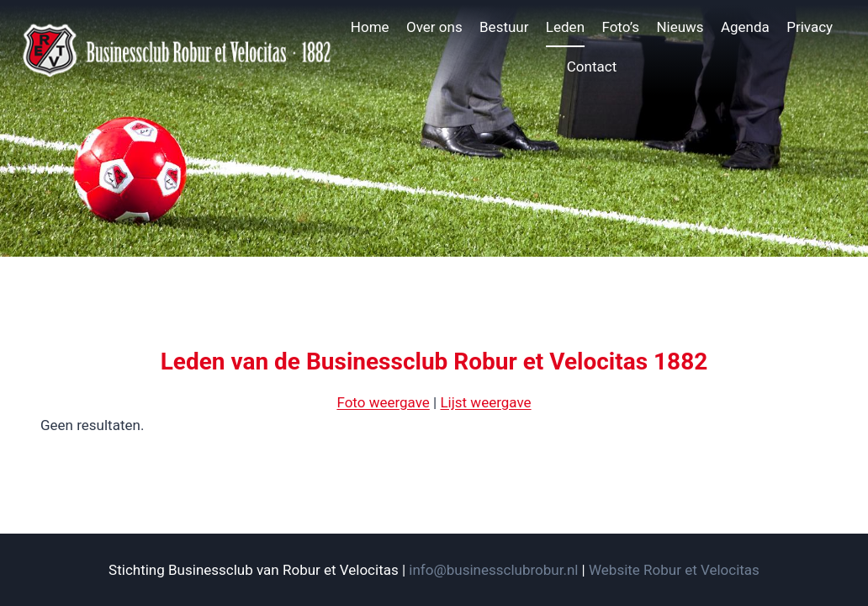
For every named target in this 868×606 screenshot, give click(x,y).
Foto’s (620, 27)
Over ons (434, 27)
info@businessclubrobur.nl (493, 570)
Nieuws (680, 27)
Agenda (745, 27)
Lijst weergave (485, 402)
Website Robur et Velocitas (674, 570)
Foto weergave (383, 402)
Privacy (810, 27)
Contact (592, 66)
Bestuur (504, 27)
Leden (565, 27)
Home (370, 27)
